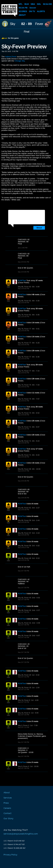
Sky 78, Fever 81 (25, 315)
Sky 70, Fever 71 (25, 427)
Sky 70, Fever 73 (25, 413)
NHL (39, 4)
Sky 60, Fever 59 (25, 520)
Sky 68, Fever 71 (25, 441)
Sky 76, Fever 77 (25, 329)
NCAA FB (23, 8)
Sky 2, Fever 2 (24, 725)
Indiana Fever (11, 57)
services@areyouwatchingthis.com (21, 834)
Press (6, 803)
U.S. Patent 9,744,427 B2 (14, 844)
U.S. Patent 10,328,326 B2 (14, 848)
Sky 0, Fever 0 (24, 766)
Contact (7, 813)
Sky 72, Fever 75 (25, 399)
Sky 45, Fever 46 (25, 558)
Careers (7, 808)
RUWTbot (22, 280)
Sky (13, 24)
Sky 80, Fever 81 (25, 301)
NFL (21, 4)
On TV (32, 11)
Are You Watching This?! (9, 10)
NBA (33, 4)
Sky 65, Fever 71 (25, 455)
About (22, 15)
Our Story (8, 819)
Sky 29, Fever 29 (25, 636)
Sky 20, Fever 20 (25, 675)
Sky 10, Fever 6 (24, 713)
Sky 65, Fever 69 (25, 469)
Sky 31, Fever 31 (25, 623)
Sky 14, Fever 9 (24, 700)
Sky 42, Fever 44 (25, 598)
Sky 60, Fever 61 (25, 508)
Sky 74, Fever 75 (25, 385)
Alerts (41, 11)
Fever (39, 24)
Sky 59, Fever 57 (25, 533)
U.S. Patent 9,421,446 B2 (14, 841)
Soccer (33, 8)
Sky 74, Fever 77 (25, 371)
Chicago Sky (20, 61)
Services (8, 798)
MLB (27, 4)
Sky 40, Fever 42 (25, 610)
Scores (23, 11)
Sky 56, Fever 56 (25, 546)
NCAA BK (47, 4)
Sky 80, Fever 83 (25, 287)
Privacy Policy (10, 855)
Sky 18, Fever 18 (25, 688)
